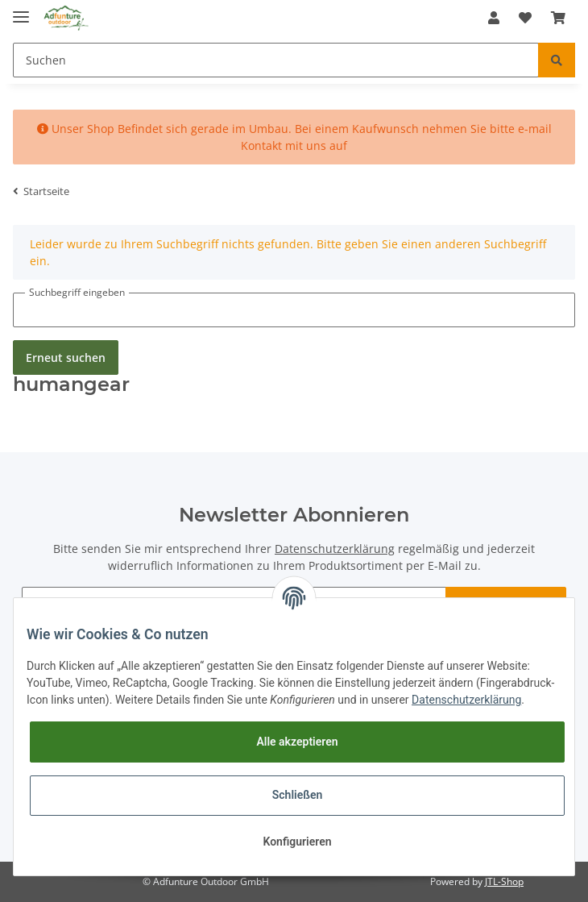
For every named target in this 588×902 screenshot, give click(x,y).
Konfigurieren (297, 842)
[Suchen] (276, 60)
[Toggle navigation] (21, 10)
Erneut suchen (66, 357)
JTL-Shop (504, 881)
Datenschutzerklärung (335, 549)
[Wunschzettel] (525, 18)
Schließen (298, 795)
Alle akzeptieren (297, 742)
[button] (494, 18)
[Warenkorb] (558, 18)
